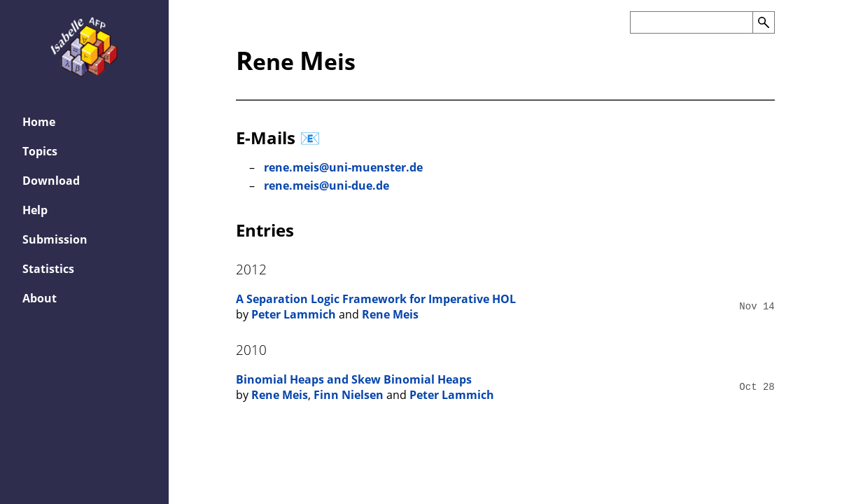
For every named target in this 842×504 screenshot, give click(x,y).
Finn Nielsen (349, 395)
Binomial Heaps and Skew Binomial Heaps (354, 379)
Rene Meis (390, 314)
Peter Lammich (294, 314)
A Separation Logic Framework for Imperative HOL (376, 299)
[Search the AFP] (691, 22)
